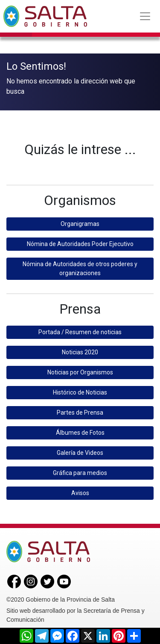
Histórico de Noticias (80, 391)
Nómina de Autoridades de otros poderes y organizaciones (80, 267)
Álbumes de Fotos (80, 431)
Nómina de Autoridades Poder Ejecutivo (80, 242)
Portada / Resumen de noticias (80, 331)
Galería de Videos (80, 451)
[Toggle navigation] (145, 16)
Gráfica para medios (80, 472)
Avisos (80, 492)
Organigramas (80, 222)
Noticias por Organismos (80, 371)
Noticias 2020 (80, 351)
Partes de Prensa (80, 411)
